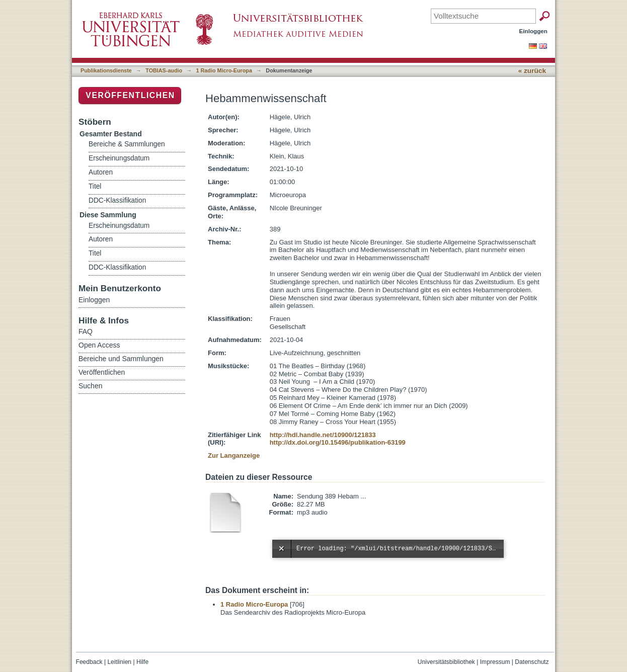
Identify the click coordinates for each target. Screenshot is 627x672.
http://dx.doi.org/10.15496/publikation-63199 (338, 442)
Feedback (89, 662)
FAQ (86, 331)
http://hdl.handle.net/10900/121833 (323, 435)
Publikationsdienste (106, 70)
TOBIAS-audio (164, 70)
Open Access (99, 345)
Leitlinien (119, 662)
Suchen (90, 386)
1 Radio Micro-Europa (224, 70)
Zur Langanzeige (234, 455)
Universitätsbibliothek (446, 662)
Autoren (101, 172)
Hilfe (142, 662)
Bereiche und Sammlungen (121, 359)
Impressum (495, 662)
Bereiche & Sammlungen (127, 144)
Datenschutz (532, 662)
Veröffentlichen (130, 95)
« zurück (532, 71)
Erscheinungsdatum (119, 158)
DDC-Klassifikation (117, 200)
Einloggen (534, 31)
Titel (95, 186)
